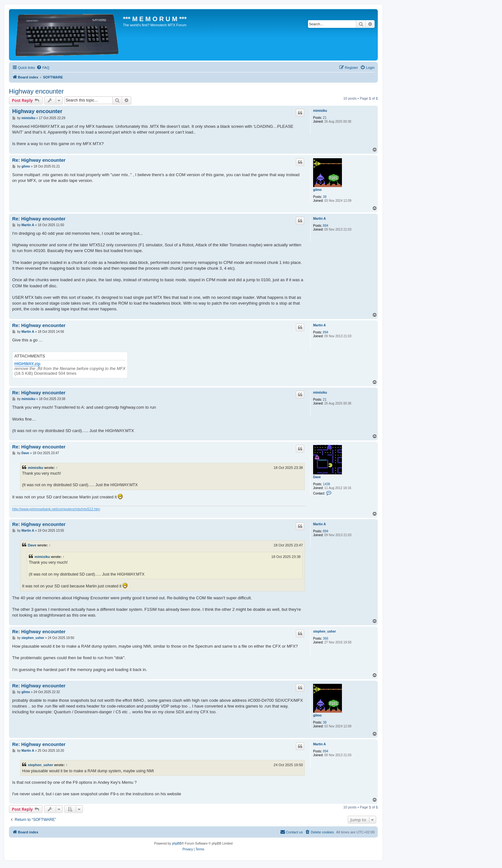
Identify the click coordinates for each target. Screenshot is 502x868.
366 (326, 639)
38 (325, 197)
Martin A (320, 219)
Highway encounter (36, 91)
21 (325, 118)
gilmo (317, 190)
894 (326, 226)
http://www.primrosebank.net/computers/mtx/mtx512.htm (56, 509)
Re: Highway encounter (39, 160)
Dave (317, 477)
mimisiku (320, 111)
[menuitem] (43, 68)
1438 (327, 484)
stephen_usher (324, 631)
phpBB (177, 843)
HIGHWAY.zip (27, 364)
